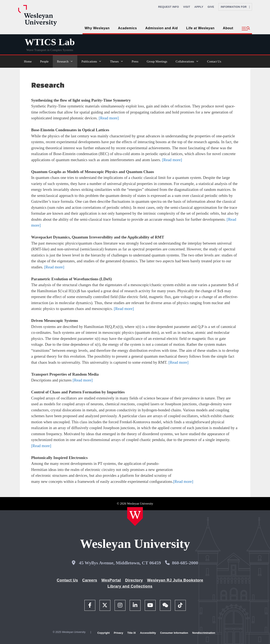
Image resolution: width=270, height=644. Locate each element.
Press (135, 61)
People (44, 61)
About (228, 28)
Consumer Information (174, 633)
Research (67, 61)
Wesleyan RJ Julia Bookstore (175, 580)
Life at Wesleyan (200, 28)
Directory (134, 580)
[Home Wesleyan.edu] (135, 516)
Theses (119, 61)
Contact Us (214, 61)
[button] (246, 29)
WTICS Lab (50, 42)
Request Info (169, 7)
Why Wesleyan (97, 28)
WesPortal (111, 580)
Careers (90, 580)
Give (211, 7)
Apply (199, 7)
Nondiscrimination (204, 633)
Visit (187, 7)
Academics (127, 28)
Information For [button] (235, 7)
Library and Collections (130, 586)
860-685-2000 (185, 563)
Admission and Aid (162, 28)
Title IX (132, 633)
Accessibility (148, 633)
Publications (94, 61)
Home (28, 61)
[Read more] (109, 118)
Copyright (104, 633)
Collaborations (189, 61)
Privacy (119, 633)
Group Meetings (157, 61)
